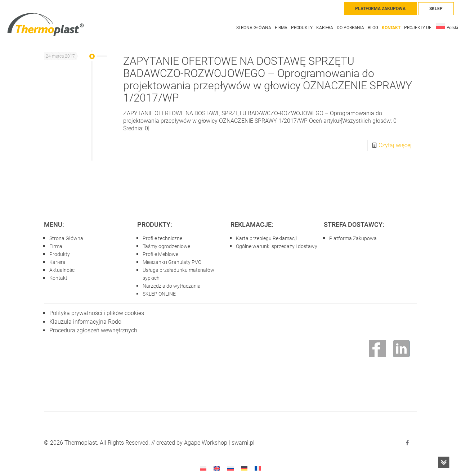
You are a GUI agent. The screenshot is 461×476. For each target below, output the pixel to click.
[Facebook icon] (407, 443)
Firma (56, 246)
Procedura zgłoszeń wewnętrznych (93, 330)
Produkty (60, 254)
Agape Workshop (206, 443)
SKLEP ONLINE (159, 294)
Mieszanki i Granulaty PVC (172, 262)
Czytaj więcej (395, 145)
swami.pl (243, 443)
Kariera (57, 262)
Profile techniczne (162, 238)
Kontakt (58, 278)
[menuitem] (447, 24)
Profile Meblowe (160, 254)
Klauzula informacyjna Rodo (85, 322)
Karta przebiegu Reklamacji (266, 238)
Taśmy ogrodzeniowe (166, 246)
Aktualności (62, 270)
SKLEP (436, 9)
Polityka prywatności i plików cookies (97, 313)
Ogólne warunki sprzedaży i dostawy (277, 246)
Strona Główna (66, 238)
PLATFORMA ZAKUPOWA (380, 9)
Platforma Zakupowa (353, 238)
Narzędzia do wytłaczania (172, 286)
